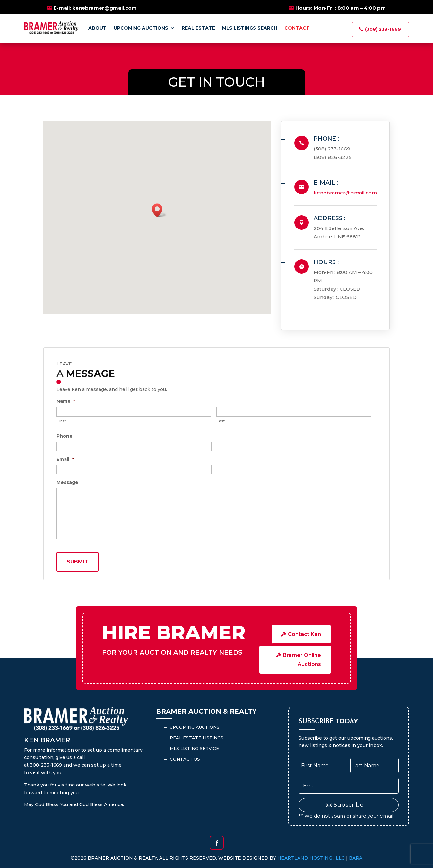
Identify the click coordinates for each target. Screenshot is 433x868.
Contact (297, 28)
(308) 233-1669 (383, 29)
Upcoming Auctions (141, 28)
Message (67, 482)
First (61, 421)
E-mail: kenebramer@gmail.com (95, 8)
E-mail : (326, 183)
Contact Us (185, 759)
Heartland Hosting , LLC (311, 858)
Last (221, 421)
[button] (159, 210)
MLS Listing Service (194, 748)
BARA (356, 858)
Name (66, 401)
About (97, 28)
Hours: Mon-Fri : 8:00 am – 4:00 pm (341, 8)
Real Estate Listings (197, 738)
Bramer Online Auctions (302, 659)
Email (65, 459)
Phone (65, 436)
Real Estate (198, 28)
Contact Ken (304, 634)
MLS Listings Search (250, 28)
